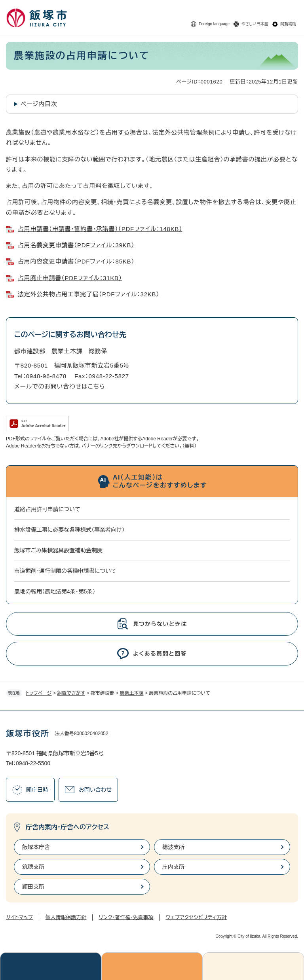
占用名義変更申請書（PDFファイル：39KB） (76, 245)
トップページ (39, 693)
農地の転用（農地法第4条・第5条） (55, 591)
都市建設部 (30, 351)
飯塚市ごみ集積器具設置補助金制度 (58, 550)
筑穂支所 (33, 867)
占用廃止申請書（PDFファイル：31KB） (70, 278)
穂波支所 (173, 847)
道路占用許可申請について (47, 509)
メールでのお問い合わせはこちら (60, 386)
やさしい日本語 (255, 24)
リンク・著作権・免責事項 (126, 917)
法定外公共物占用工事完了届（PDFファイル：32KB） (89, 294)
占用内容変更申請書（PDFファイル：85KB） (76, 261)
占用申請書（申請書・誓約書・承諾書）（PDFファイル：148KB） (100, 229)
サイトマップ (19, 917)
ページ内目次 (39, 104)
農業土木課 (132, 693)
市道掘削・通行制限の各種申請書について (65, 571)
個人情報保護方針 (66, 917)
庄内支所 (173, 867)
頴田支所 (33, 887)
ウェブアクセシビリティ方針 (196, 917)
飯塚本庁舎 (36, 847)
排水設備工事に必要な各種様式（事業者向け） (69, 530)
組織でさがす (71, 693)
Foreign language (214, 24)
